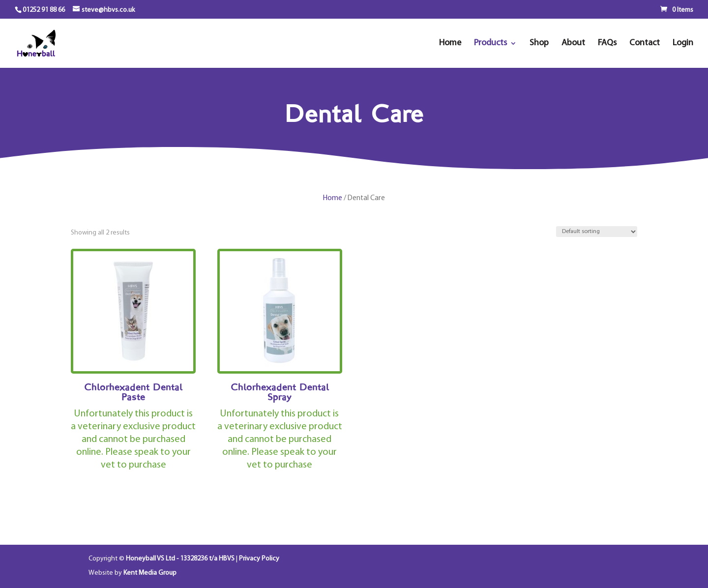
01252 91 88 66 (44, 10)
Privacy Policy (259, 559)
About (573, 44)
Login (683, 44)
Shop (539, 44)
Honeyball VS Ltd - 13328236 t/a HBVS (180, 559)
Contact (645, 44)
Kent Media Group (150, 573)
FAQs (607, 44)
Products (490, 44)
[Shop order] (597, 232)
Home (450, 44)
